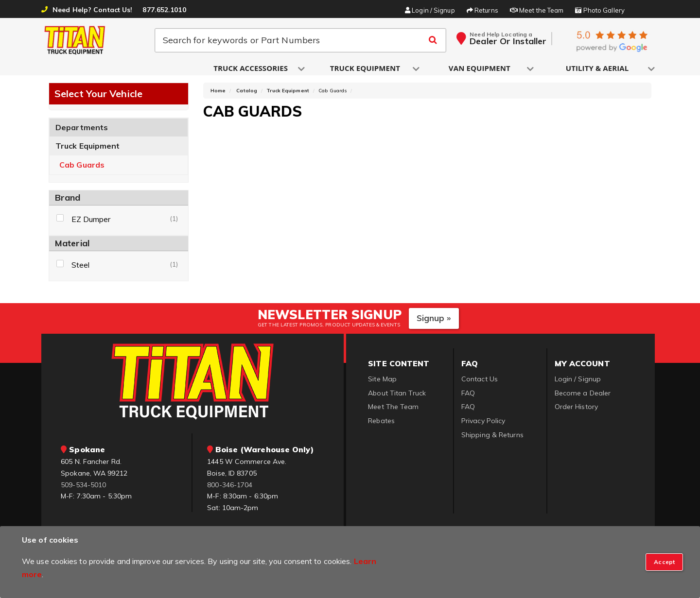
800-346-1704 (230, 488)
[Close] (664, 562)
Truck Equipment (88, 150)
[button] (251, 69)
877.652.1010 (164, 10)
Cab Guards (82, 169)
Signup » (434, 322)
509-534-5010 (83, 488)
